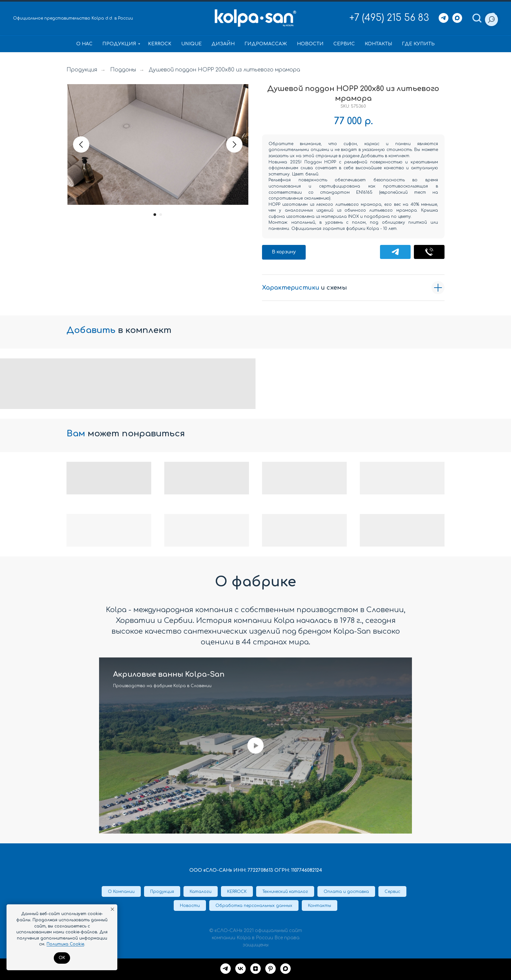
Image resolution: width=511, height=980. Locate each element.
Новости (310, 44)
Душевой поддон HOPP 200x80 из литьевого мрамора (225, 70)
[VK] (241, 969)
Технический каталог (285, 892)
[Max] (457, 18)
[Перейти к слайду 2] (161, 215)
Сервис (344, 44)
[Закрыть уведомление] (112, 909)
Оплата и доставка (346, 892)
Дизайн (223, 44)
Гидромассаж (266, 44)
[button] (477, 18)
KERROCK (160, 44)
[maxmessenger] (285, 969)
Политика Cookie (65, 944)
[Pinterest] (270, 969)
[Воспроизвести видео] (255, 746)
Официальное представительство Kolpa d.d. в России (73, 18)
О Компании (121, 892)
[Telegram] (444, 18)
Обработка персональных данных (254, 906)
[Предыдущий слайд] (81, 144)
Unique (191, 44)
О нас (84, 44)
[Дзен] (255, 969)
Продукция (119, 44)
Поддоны (123, 70)
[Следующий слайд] (234, 144)
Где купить (418, 44)
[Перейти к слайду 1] (155, 215)
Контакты (378, 44)
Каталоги (201, 892)
